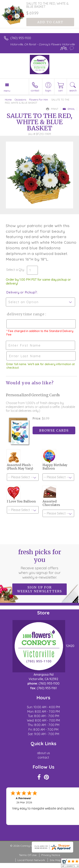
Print (52, 109)
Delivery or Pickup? (22, 292)
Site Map (55, 860)
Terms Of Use (28, 855)
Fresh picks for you (40, 564)
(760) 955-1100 (21, 38)
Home (8, 100)
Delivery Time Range (25, 314)
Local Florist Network (31, 860)
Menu (7, 91)
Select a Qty (15, 270)
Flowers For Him (39, 100)
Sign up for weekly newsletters (39, 589)
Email (69, 109)
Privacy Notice (51, 855)
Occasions (20, 100)
